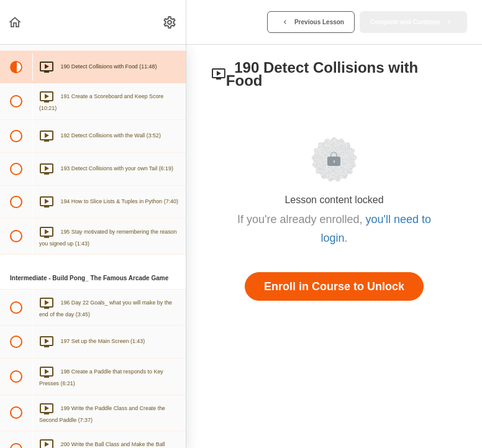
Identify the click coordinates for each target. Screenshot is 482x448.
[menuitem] (170, 22)
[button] (16, 22)
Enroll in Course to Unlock (334, 286)
